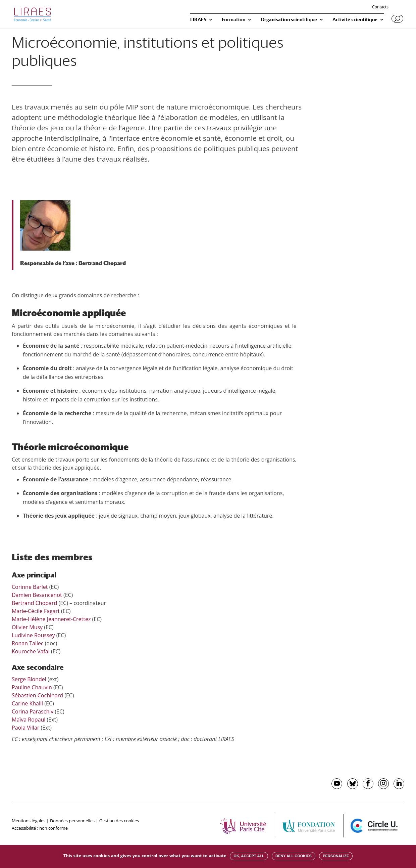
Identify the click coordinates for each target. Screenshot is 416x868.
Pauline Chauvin (32, 687)
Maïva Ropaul (29, 720)
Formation (233, 20)
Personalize (336, 856)
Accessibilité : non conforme (40, 828)
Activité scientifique (355, 20)
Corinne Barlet (30, 587)
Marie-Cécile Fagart (36, 611)
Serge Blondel (29, 679)
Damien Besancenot (37, 595)
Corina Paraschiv (33, 711)
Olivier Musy (27, 627)
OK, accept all (249, 856)
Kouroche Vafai (31, 651)
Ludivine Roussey (33, 635)
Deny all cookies (294, 856)
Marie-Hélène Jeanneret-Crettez (51, 619)
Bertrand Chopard (102, 263)
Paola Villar (25, 728)
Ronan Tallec (28, 643)
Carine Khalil (27, 703)
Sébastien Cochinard (37, 695)
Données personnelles (72, 821)
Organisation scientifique (289, 20)
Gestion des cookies (119, 821)
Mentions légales (29, 821)
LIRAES (198, 20)
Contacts (380, 7)
